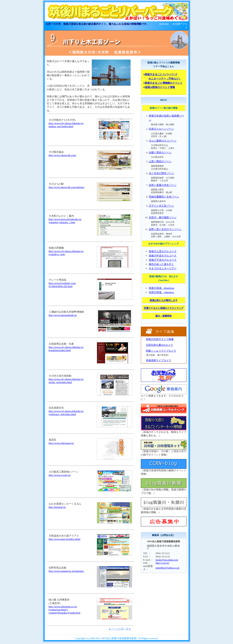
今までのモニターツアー (163, 268)
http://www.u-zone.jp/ (60, 475)
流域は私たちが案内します (164, 300)
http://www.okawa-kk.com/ (62, 155)
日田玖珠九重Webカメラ (160, 345)
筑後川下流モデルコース (163, 260)
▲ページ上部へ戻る (120, 629)
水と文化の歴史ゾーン (161, 173)
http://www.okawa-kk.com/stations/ (67, 187)
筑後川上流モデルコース (163, 251)
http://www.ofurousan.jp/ (61, 443)
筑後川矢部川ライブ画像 (160, 339)
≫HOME (164, 24)
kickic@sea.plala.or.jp (167, 560)
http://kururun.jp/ (57, 507)
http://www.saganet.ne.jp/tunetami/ (66, 571)
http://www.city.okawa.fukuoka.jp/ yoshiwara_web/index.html (66, 413)
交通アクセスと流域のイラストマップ (164, 308)
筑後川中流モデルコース (163, 256)
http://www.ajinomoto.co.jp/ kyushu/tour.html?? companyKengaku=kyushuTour (65, 610)
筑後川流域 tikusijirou (162, 288)
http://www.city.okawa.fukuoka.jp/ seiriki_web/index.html (66, 381)
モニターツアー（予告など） (165, 79)
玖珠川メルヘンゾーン (161, 129)
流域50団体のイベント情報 (160, 87)
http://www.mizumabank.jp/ (63, 315)
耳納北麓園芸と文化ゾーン (164, 197)
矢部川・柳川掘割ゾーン (163, 217)
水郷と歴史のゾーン (160, 152)
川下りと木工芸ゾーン (161, 206)
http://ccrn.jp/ (162, 563)
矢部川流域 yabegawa (161, 292)
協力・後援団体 (164, 316)
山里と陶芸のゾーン (160, 161)
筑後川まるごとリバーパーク (161, 74)
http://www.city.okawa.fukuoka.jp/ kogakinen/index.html (66, 349)
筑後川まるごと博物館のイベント (164, 83)
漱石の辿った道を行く (161, 264)
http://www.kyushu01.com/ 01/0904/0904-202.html (62, 285)
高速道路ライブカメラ (159, 360)
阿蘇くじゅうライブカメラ (161, 351)
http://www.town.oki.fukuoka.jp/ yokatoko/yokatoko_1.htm (65, 221)
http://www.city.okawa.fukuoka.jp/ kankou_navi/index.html (66, 125)
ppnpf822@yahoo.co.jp (167, 568)
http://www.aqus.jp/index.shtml (65, 539)
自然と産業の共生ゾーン (163, 185)
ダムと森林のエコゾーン (163, 141)
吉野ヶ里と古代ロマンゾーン (165, 229)
